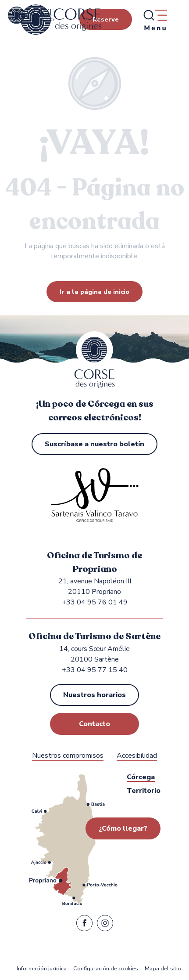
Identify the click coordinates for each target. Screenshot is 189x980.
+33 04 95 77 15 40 (95, 670)
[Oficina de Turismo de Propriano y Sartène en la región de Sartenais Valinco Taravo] (31, 15)
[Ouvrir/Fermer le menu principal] (155, 20)
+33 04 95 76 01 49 (95, 602)
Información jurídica (42, 969)
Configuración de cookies (106, 969)
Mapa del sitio (163, 969)
